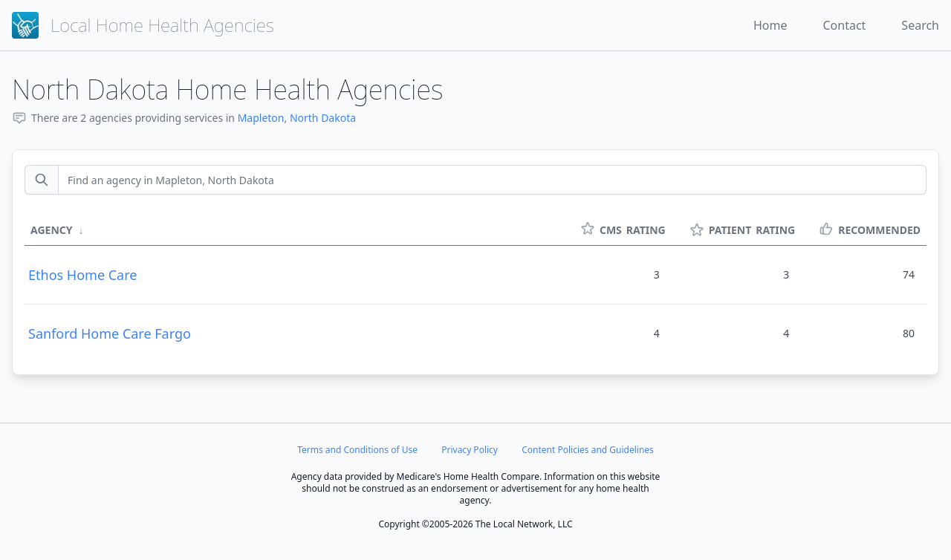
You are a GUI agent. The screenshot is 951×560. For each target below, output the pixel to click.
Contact (844, 25)
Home (770, 25)
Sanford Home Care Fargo (110, 333)
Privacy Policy (470, 450)
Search (920, 25)
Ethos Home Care (82, 275)
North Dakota (323, 118)
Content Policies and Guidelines (588, 450)
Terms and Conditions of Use (357, 450)
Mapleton (261, 118)
